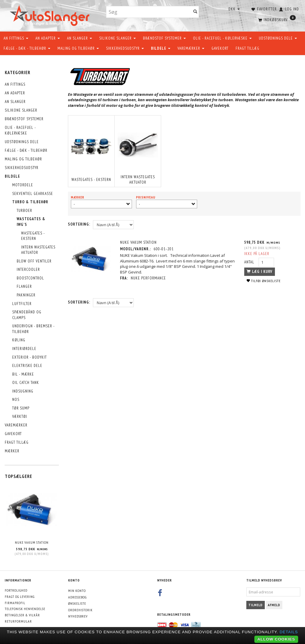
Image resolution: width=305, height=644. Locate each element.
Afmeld (274, 605)
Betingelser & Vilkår (22, 615)
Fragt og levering (20, 597)
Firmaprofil (15, 603)
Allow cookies (276, 639)
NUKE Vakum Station (32, 542)
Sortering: (79, 224)
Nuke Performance (148, 278)
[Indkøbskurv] (276, 19)
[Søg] (195, 12)
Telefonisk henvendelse (25, 609)
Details (289, 632)
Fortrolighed (16, 590)
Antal (250, 262)
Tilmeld (256, 605)
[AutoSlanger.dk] (51, 14)
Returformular (18, 621)
